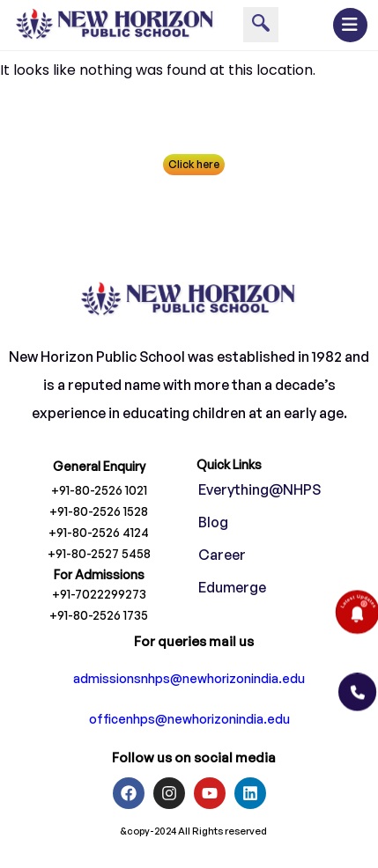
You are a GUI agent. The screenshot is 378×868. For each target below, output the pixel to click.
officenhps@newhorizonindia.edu (189, 724)
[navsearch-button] (261, 25)
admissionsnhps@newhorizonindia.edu (189, 684)
